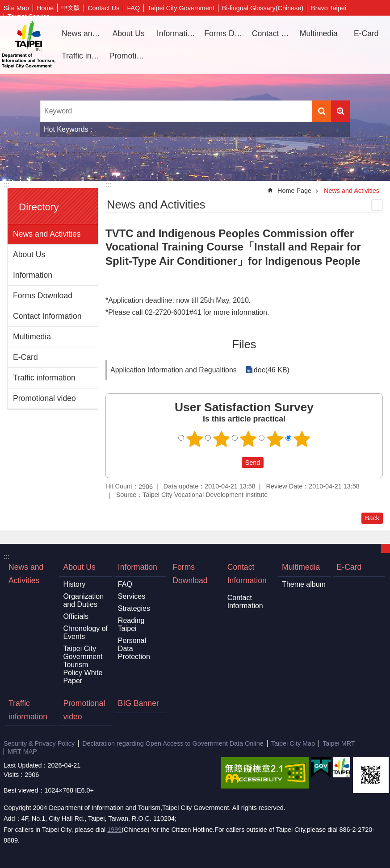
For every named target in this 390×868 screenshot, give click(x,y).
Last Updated (23, 765)
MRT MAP (22, 751)
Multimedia (32, 337)
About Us (29, 255)
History (74, 584)
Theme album (304, 584)
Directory (39, 207)
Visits (11, 775)
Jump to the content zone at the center (5, 5)
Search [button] (322, 111)
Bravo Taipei (329, 8)
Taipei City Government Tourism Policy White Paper (83, 665)
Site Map (16, 8)
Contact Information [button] (272, 33)
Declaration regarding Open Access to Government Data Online (173, 743)
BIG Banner (138, 703)
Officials (76, 616)
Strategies (134, 608)
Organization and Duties (83, 600)
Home (45, 8)
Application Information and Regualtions (174, 370)
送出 (233, 463)
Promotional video (129, 56)
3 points (248, 439)
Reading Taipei (131, 624)
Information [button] (176, 33)
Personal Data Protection (134, 649)
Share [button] (370, 8)
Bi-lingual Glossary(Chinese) (263, 8)
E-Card (366, 33)
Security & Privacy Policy (39, 743)
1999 (114, 830)
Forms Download (224, 33)
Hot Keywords (66, 129)
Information (33, 275)
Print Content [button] (377, 205)
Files (244, 344)
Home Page (294, 191)
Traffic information (82, 56)
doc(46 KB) (272, 370)
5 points (302, 439)
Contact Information (47, 316)
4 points (275, 439)
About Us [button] (128, 33)
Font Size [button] (383, 8)
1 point (194, 439)
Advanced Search (340, 111)
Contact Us (103, 8)
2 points (221, 439)
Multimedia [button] (319, 33)
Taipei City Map (293, 743)
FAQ (133, 8)
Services (132, 596)
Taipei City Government (181, 8)
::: (6, 185)
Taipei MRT (339, 743)
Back (372, 518)
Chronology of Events (85, 632)
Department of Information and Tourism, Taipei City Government (29, 45)
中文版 (71, 8)
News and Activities (82, 33)
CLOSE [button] (386, 548)
